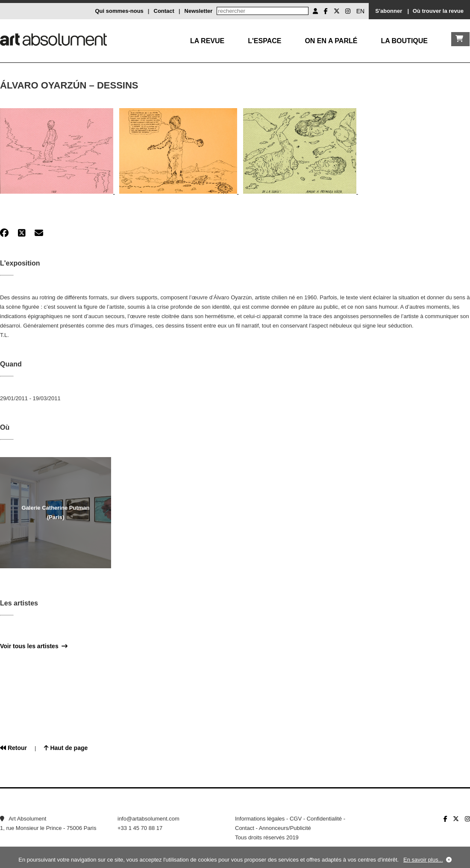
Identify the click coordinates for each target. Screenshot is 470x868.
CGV (296, 819)
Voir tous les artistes (34, 646)
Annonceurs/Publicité (285, 828)
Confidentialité (324, 819)
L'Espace (264, 41)
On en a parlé (331, 41)
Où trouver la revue (438, 11)
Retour (13, 748)
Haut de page (66, 748)
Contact (164, 11)
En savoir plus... (423, 860)
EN (360, 11)
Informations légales (260, 819)
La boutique (404, 41)
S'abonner (389, 11)
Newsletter (199, 11)
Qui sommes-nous (119, 11)
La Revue (207, 41)
